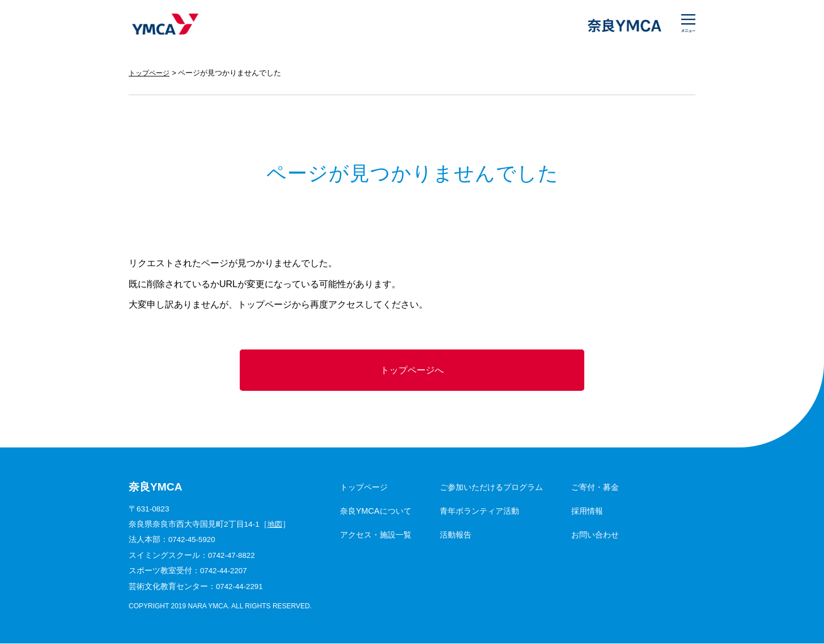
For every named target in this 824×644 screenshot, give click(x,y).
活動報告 (456, 535)
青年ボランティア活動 (479, 512)
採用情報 (587, 512)
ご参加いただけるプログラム (491, 488)
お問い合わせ (595, 535)
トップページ (151, 73)
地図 (275, 525)
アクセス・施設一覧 (376, 535)
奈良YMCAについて (376, 512)
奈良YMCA (164, 25)
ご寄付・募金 (595, 488)
